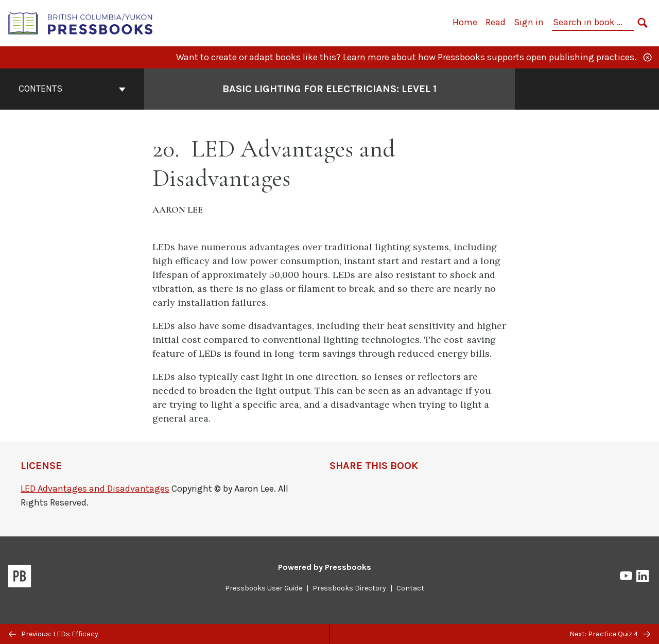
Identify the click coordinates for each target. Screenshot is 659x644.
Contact (410, 588)
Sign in (529, 22)
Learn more (366, 57)
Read (496, 22)
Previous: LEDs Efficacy (54, 634)
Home (465, 22)
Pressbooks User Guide (264, 588)
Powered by (325, 567)
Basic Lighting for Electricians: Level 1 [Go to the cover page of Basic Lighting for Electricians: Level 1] (329, 89)
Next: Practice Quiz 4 (610, 634)
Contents (72, 89)
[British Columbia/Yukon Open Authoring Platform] (81, 22)
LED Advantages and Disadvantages (95, 489)
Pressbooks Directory (349, 588)
